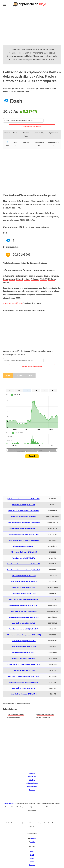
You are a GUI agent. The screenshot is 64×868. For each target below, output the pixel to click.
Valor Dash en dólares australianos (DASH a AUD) (24, 564)
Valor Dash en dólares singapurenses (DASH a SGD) (24, 635)
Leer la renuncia (9, 803)
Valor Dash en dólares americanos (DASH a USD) (24, 499)
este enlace (23, 60)
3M (36, 390)
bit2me (27, 279)
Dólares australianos (12, 247)
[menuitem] (32, 450)
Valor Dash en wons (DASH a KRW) (24, 588)
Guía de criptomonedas (13, 88)
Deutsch (32, 861)
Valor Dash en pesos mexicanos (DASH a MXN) (24, 511)
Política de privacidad (32, 783)
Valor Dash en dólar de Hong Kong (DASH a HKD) (24, 665)
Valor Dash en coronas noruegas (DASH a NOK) (24, 676)
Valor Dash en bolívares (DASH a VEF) (24, 517)
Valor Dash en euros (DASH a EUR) (24, 505)
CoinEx (6, 283)
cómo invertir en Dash (31, 303)
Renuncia (32, 790)
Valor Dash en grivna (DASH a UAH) (24, 641)
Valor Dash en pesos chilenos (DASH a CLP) (24, 528)
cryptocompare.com (24, 704)
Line (8, 376)
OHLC (30, 376)
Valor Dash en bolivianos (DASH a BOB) (24, 552)
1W (19, 390)
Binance (39, 276)
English (32, 855)
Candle (19, 376)
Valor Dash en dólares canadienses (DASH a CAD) (24, 570)
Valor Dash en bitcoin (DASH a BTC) (24, 688)
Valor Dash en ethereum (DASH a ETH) (24, 694)
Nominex (54, 276)
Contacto (32, 773)
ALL (53, 390)
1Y (45, 390)
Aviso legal (32, 780)
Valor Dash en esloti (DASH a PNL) (24, 653)
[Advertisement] (32, 28)
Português (32, 865)
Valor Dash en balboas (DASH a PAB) (24, 593)
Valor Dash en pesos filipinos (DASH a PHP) (24, 605)
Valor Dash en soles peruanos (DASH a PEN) (24, 599)
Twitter (33, 842)
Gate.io (12, 279)
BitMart (20, 279)
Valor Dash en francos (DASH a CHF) (24, 647)
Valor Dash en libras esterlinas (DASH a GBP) (24, 540)
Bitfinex (51, 279)
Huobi (6, 279)
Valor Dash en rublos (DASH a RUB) (24, 623)
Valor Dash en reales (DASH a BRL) (24, 558)
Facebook (33, 838)
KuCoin (47, 276)
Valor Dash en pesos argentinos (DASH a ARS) (24, 534)
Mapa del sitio (32, 776)
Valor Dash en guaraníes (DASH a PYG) (24, 611)
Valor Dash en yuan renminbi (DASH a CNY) (24, 629)
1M (27, 390)
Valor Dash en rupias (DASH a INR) (24, 659)
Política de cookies (32, 786)
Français (32, 858)
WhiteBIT (43, 279)
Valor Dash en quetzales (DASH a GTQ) (24, 582)
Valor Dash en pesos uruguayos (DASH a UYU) (24, 617)
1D (10, 390)
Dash (5, 233)
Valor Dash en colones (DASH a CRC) (24, 576)
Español (32, 851)
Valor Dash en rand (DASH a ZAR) (24, 670)
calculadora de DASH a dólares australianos (29, 263)
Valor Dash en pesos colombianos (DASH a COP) (24, 523)
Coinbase (35, 279)
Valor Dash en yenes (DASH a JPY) (24, 546)
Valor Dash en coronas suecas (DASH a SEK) (24, 682)
